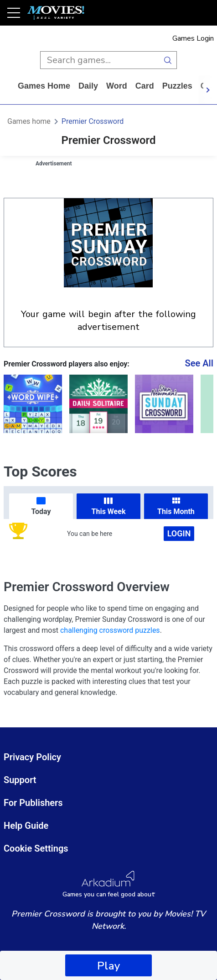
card (145, 86)
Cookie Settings (36, 848)
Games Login (193, 38)
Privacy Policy (32, 757)
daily (88, 86)
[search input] (100, 60)
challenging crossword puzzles (110, 630)
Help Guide (26, 826)
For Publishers (33, 803)
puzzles (177, 86)
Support (20, 780)
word (117, 86)
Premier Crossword (93, 121)
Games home (44, 86)
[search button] (168, 60)
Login (179, 533)
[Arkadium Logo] (108, 884)
